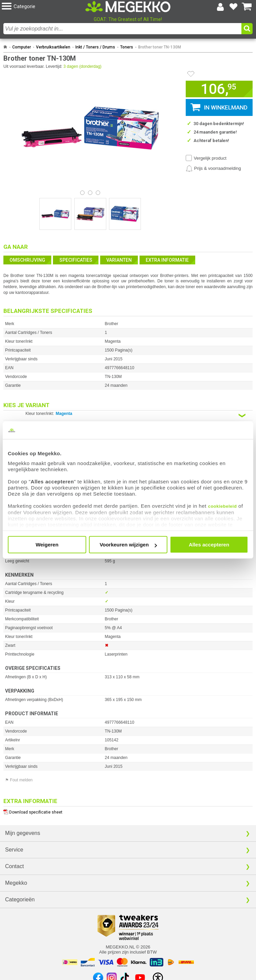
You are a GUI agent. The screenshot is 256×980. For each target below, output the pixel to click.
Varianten (119, 260)
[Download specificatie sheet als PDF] (128, 811)
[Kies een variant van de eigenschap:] (128, 415)
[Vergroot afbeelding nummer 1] (90, 214)
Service (14, 850)
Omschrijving (27, 260)
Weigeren (47, 545)
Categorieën (20, 899)
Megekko (16, 883)
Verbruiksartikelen (53, 47)
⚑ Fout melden (19, 780)
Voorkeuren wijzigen (128, 545)
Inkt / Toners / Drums (95, 47)
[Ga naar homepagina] (128, 7)
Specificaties (76, 260)
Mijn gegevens (23, 833)
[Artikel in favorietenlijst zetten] (191, 74)
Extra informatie (167, 260)
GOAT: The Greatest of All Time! (128, 19)
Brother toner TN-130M (160, 47)
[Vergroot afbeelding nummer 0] (55, 214)
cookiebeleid (223, 506)
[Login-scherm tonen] (220, 7)
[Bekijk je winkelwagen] (247, 7)
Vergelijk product (210, 158)
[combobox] (122, 29)
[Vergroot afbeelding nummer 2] (125, 214)
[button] (43, 7)
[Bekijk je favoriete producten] (234, 7)
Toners (127, 47)
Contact (14, 866)
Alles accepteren (209, 545)
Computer (22, 47)
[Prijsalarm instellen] (213, 168)
